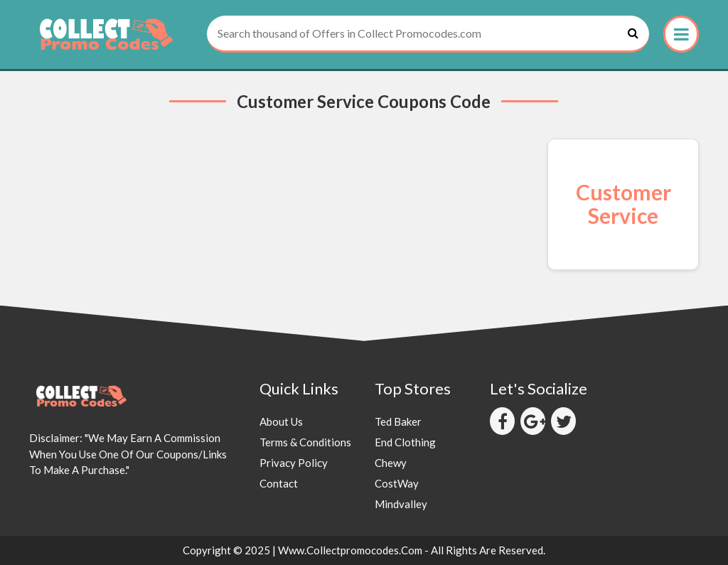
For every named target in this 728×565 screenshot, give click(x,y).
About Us (281, 421)
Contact (279, 483)
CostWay (397, 483)
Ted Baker (398, 421)
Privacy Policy (294, 463)
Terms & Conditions (305, 442)
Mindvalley (401, 504)
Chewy (391, 463)
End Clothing (405, 442)
